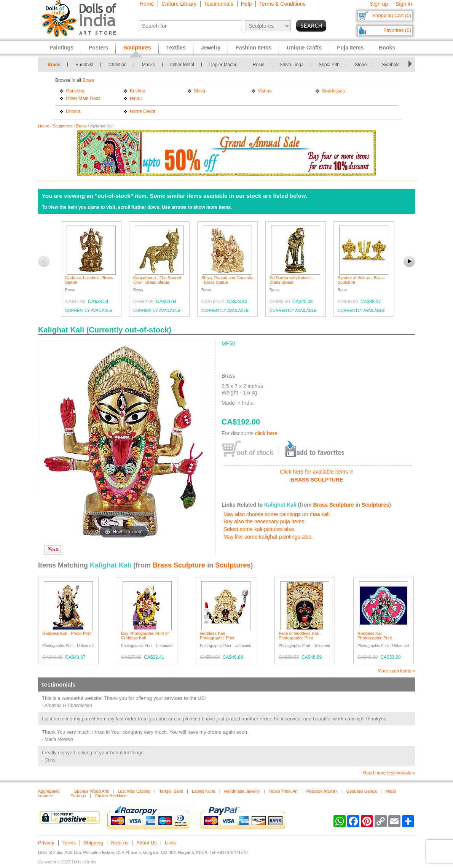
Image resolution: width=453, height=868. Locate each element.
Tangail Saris (171, 791)
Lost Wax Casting (134, 791)
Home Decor (143, 111)
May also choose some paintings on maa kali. (277, 514)
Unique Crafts (304, 48)
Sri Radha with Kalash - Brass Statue (291, 280)
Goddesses (333, 91)
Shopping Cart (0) (392, 15)
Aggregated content (49, 793)
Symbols (391, 65)
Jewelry (211, 48)
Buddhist (84, 65)
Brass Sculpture (333, 505)
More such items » (396, 671)
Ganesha (75, 91)
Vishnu (265, 91)
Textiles (176, 48)
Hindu (136, 99)
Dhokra (73, 111)
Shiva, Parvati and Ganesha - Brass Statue (227, 280)
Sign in (404, 4)
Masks (148, 65)
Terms (69, 843)
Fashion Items (254, 48)
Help (246, 4)
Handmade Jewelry (242, 791)
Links (171, 843)
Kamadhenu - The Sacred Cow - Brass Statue (157, 280)
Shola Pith (329, 65)
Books (387, 48)
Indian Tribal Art (283, 791)
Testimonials (219, 4)
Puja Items (350, 48)
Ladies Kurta (204, 791)
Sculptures (63, 126)
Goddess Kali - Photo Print (67, 633)
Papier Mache (223, 65)
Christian (117, 65)
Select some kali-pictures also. (259, 529)
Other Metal (182, 65)
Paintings (61, 48)
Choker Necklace (111, 796)
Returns (120, 843)
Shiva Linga (292, 65)
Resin (259, 65)
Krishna (138, 91)
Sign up (379, 4)
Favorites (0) (397, 30)
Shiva (199, 91)
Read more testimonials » (389, 773)
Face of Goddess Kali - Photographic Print (300, 636)
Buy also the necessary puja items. (265, 521)
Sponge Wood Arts (92, 791)
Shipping (93, 843)
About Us (146, 843)
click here (266, 433)
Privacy (46, 843)
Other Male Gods (83, 99)
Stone (361, 65)
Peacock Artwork (322, 791)
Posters (98, 48)
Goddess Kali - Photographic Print (217, 636)
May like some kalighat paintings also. (268, 537)
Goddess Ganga (362, 791)
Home (147, 4)
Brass (54, 65)
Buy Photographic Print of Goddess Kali (145, 636)
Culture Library (179, 4)
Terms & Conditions (282, 4)
